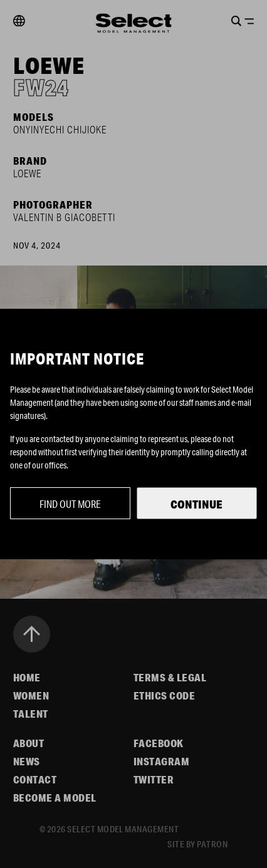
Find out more (70, 504)
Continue (196, 504)
